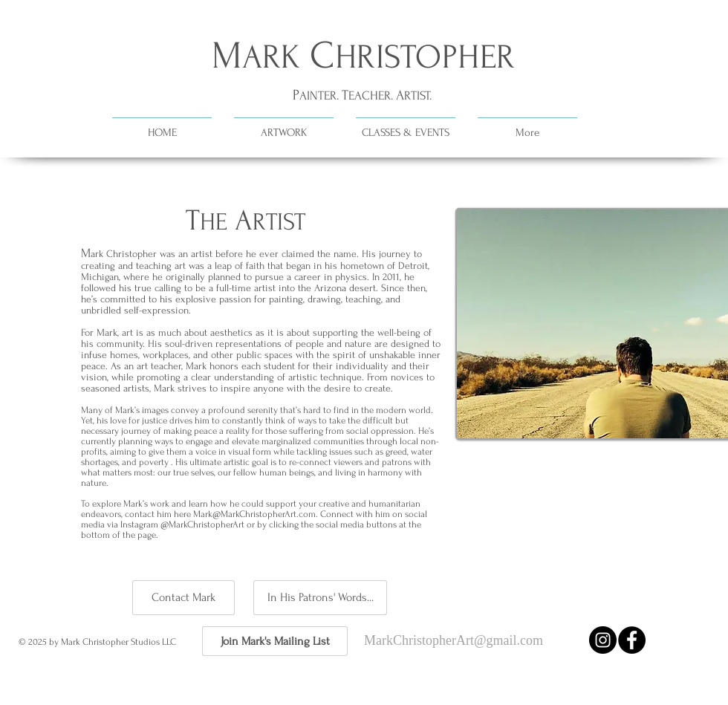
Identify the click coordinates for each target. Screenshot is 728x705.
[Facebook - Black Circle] (632, 640)
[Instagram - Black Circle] (603, 640)
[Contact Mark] (183, 598)
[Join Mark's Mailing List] (275, 641)
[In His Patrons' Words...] (320, 598)
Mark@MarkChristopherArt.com (254, 514)
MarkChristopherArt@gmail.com (454, 640)
